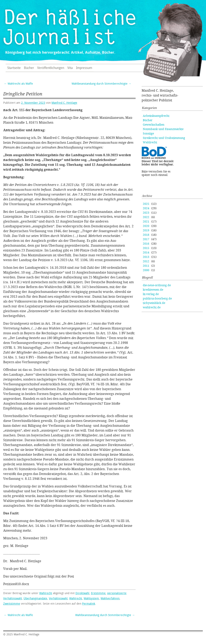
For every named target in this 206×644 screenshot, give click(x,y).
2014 (146, 253)
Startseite (14, 68)
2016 (146, 244)
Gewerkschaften (154, 125)
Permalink (89, 604)
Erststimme (98, 593)
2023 (146, 213)
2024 (146, 208)
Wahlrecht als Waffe (19, 84)
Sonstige (148, 134)
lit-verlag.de (151, 294)
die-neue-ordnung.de (157, 285)
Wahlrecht (46, 593)
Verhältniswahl (58, 598)
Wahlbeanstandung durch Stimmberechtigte (101, 84)
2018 (146, 235)
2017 (146, 239)
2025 (146, 204)
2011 (146, 266)
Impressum (84, 68)
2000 (146, 270)
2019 (146, 230)
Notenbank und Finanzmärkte (163, 129)
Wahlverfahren (110, 598)
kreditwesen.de (153, 290)
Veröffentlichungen (51, 68)
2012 (146, 261)
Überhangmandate (35, 598)
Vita (70, 68)
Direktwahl (82, 593)
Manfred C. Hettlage (64, 103)
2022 (146, 217)
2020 (146, 226)
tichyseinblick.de (154, 303)
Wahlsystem (91, 598)
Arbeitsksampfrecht (156, 116)
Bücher (29, 68)
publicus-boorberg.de (157, 299)
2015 (146, 248)
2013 (146, 257)
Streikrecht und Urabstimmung (164, 138)
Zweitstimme (12, 604)
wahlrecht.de (152, 307)
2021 (146, 222)
